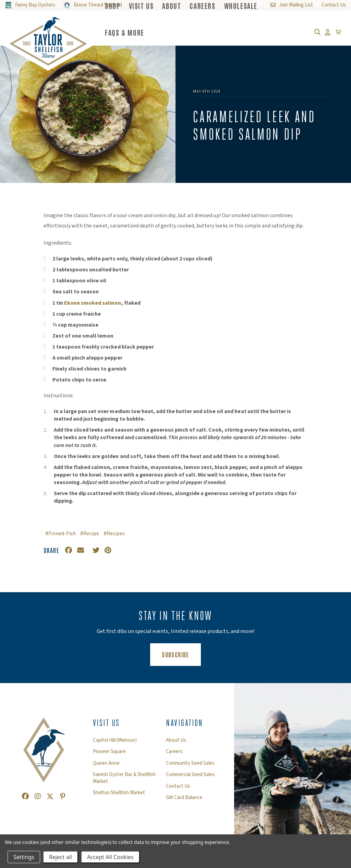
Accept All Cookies (110, 857)
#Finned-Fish (60, 533)
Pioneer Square (109, 752)
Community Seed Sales (190, 763)
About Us (176, 740)
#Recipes (114, 533)
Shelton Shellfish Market (119, 793)
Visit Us (106, 723)
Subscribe (181, 654)
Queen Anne (106, 763)
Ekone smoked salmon (93, 303)
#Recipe (90, 533)
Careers (174, 752)
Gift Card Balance (184, 798)
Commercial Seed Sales (190, 775)
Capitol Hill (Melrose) (115, 740)
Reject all (60, 857)
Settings (24, 857)
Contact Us (178, 786)
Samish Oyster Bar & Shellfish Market (124, 778)
